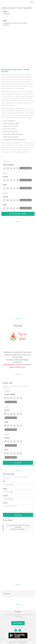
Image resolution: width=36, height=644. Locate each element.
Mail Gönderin (18, 623)
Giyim (5, 185)
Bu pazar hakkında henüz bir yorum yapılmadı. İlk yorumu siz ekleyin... (18, 527)
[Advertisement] (18, 49)
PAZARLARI (7, 594)
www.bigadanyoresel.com (14, 365)
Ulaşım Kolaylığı (8, 165)
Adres (5, 21)
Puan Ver (18, 463)
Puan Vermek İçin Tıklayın (18, 214)
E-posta (5, 496)
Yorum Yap (18, 515)
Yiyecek (5, 177)
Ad (4, 481)
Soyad (5, 488)
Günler (5, 11)
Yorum (5, 503)
